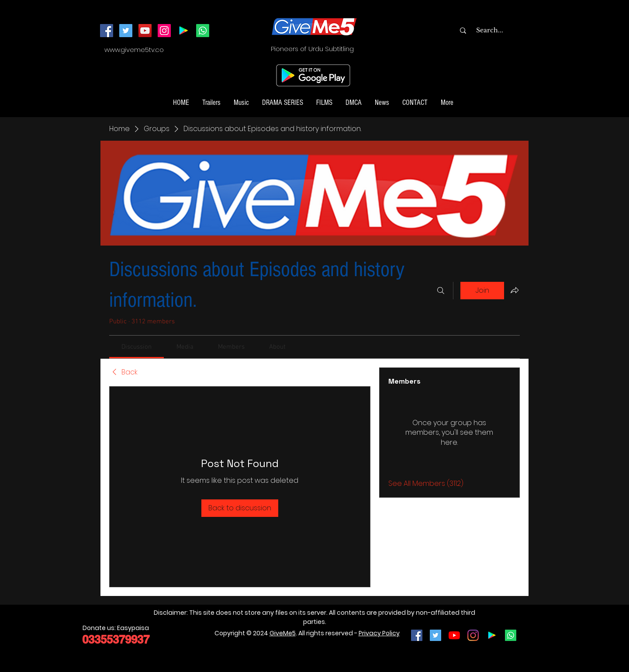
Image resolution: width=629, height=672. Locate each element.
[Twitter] (126, 31)
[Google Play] (492, 635)
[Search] (441, 291)
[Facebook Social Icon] (417, 635)
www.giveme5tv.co (134, 50)
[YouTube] (145, 31)
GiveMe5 (283, 633)
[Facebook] (107, 31)
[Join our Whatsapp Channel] (203, 31)
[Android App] (183, 31)
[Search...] (507, 31)
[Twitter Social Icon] (435, 635)
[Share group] (515, 290)
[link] (137, 347)
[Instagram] (164, 31)
